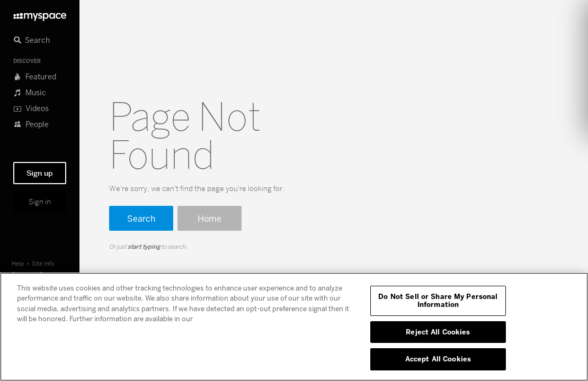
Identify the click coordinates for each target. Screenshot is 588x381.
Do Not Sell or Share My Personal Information (438, 301)
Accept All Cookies (438, 359)
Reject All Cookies (438, 332)
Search (141, 218)
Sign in (40, 202)
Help (18, 263)
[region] (294, 327)
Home (210, 218)
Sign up (40, 173)
